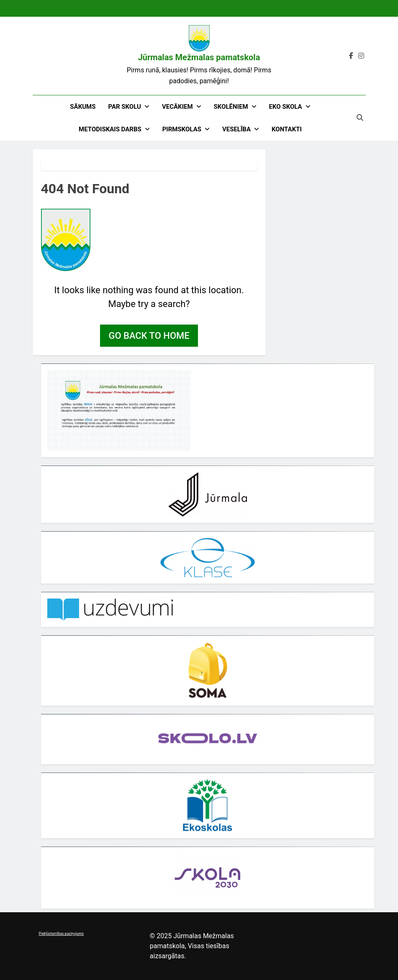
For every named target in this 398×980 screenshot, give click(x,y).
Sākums (83, 107)
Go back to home (149, 336)
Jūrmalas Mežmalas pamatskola (199, 57)
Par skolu (125, 107)
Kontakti (287, 129)
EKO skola (286, 107)
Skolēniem (231, 107)
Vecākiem (177, 107)
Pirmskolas (182, 129)
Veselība (236, 129)
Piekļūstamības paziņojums (62, 934)
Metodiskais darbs (110, 129)
